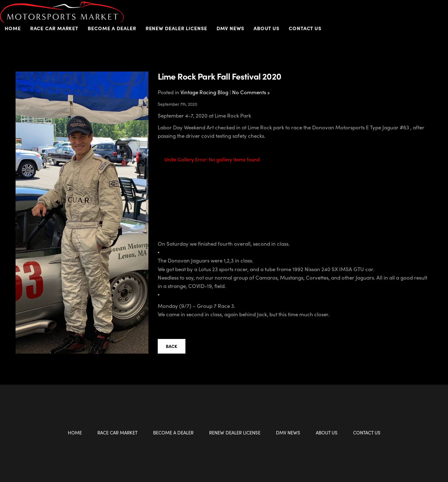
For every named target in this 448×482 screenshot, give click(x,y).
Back (172, 346)
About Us (266, 28)
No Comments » (251, 92)
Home (13, 28)
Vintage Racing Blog (204, 92)
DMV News (230, 28)
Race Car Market (54, 28)
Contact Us (305, 28)
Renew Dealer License (176, 28)
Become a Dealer (112, 28)
